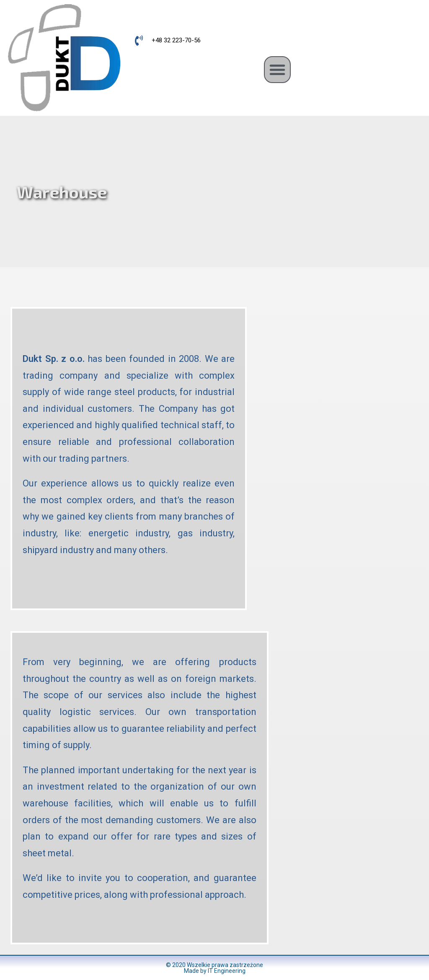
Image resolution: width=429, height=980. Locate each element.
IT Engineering (227, 971)
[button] (277, 70)
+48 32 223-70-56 (176, 40)
